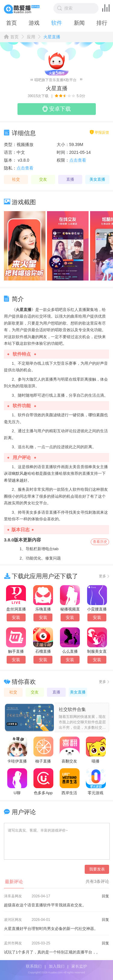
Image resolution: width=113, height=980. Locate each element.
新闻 (79, 23)
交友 (43, 179)
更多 (102, 576)
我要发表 (97, 869)
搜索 (65, 8)
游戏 (34, 23)
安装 (16, 617)
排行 (102, 23)
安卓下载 (57, 109)
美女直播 (97, 179)
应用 (31, 37)
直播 (70, 179)
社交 (16, 179)
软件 (57, 23)
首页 (11, 23)
